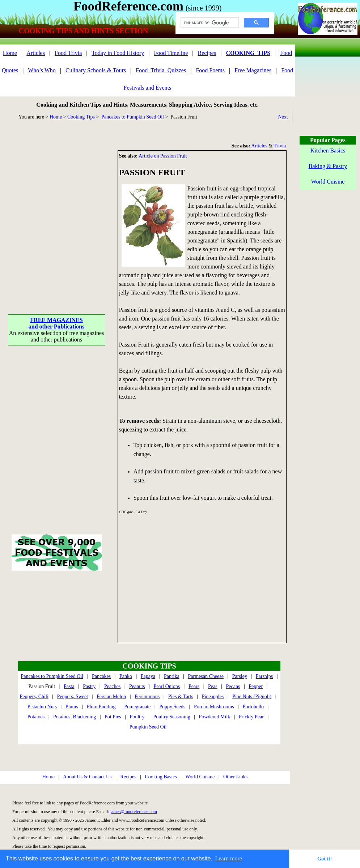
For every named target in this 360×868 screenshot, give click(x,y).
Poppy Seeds (172, 707)
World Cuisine (200, 777)
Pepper (256, 686)
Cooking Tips (81, 117)
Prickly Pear (251, 717)
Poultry (137, 717)
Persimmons (147, 697)
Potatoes (36, 717)
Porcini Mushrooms (214, 707)
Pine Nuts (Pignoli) (252, 697)
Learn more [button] (229, 858)
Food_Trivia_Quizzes (161, 70)
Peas (213, 686)
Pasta (69, 686)
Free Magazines (253, 70)
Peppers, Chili (34, 697)
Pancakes (101, 676)
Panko (126, 676)
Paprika (172, 676)
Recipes (207, 53)
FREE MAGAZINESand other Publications (56, 323)
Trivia (280, 146)
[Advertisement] (68, 218)
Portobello (253, 707)
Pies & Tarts (181, 697)
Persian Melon (111, 697)
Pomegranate (137, 707)
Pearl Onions (167, 686)
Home (10, 53)
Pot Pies (113, 717)
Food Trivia (68, 53)
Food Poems (210, 70)
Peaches (112, 686)
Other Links (235, 777)
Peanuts (137, 686)
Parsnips (264, 676)
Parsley (240, 676)
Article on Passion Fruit (163, 156)
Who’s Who (42, 70)
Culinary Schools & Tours (96, 70)
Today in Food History (118, 53)
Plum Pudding (101, 707)
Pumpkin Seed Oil (148, 727)
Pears (194, 686)
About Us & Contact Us (87, 777)
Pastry (89, 686)
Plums (72, 707)
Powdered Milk (215, 717)
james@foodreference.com (134, 812)
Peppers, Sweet (73, 697)
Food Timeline (171, 53)
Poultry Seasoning (171, 717)
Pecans (233, 686)
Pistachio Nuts (42, 707)
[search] (209, 23)
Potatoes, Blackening (75, 717)
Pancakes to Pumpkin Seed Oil (133, 117)
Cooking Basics (161, 777)
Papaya (148, 676)
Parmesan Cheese (206, 676)
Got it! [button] (325, 859)
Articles (36, 53)
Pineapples (213, 697)
